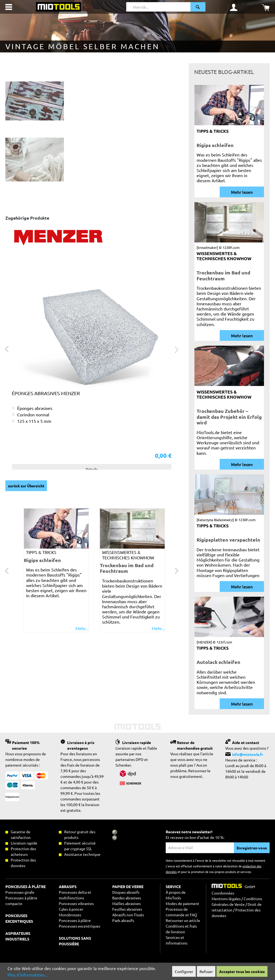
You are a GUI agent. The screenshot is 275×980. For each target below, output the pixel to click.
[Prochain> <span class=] (177, 349)
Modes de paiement (182, 903)
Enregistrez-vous (252, 848)
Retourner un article (183, 920)
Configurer (184, 971)
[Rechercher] (198, 7)
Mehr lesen (242, 192)
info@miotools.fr (248, 754)
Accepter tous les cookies (242, 971)
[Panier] (266, 7)
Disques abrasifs (126, 892)
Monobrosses (70, 915)
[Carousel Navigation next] (177, 570)
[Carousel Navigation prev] (7, 570)
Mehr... (82, 628)
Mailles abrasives (126, 903)
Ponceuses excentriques (79, 926)
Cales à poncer (71, 909)
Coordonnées (223, 893)
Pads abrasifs (123, 920)
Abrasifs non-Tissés (128, 915)
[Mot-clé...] (158, 7)
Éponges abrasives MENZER (46, 393)
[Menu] (9, 7)
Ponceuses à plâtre (75, 920)
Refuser (206, 971)
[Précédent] (7, 349)
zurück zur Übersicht (26, 486)
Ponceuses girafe (20, 892)
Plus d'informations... (28, 975)
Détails (92, 469)
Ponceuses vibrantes (76, 903)
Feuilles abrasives (127, 909)
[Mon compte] (234, 7)
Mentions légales (226, 899)
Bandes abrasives (127, 898)
